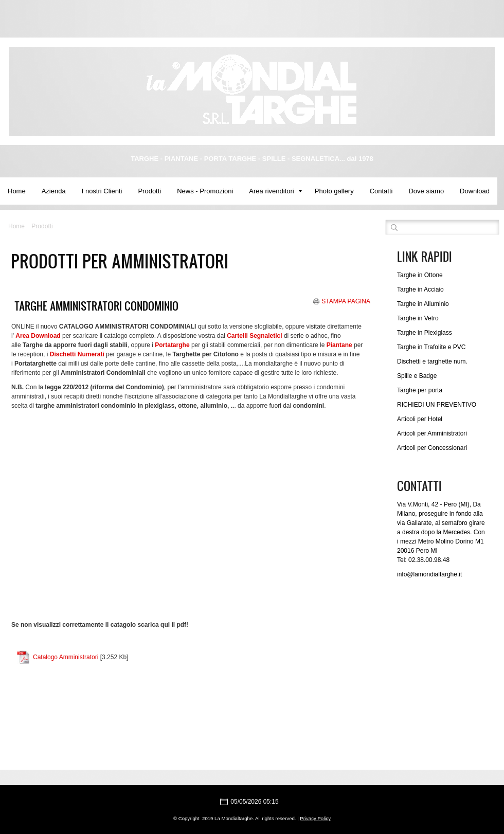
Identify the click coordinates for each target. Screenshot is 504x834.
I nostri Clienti (102, 191)
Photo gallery (334, 191)
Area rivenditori (275, 191)
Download (475, 191)
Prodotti (149, 191)
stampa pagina (346, 301)
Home (17, 191)
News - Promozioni (205, 191)
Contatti (381, 191)
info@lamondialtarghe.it (429, 574)
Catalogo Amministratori (66, 657)
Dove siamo (426, 191)
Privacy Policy (315, 818)
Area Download (38, 336)
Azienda (54, 191)
